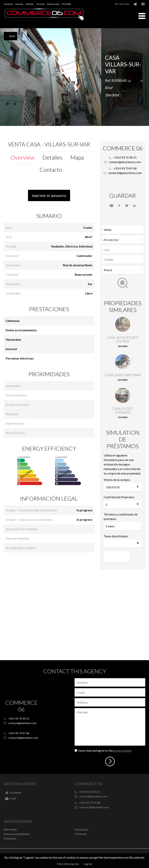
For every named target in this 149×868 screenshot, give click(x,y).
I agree (88, 864)
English (19, 4)
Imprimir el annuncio (49, 195)
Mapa (77, 157)
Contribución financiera (119, 497)
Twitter (127, 206)
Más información (68, 864)
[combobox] (123, 260)
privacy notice (122, 750)
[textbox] (124, 260)
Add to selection (147, 32)
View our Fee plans (18, 538)
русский (66, 4)
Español (30, 4)
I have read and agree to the (105, 750)
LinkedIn (135, 206)
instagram (135, 4)
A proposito (82, 829)
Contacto (51, 170)
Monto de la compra (117, 480)
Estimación (10, 838)
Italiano (40, 4)
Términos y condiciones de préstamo (121, 516)
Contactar (81, 834)
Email (143, 4)
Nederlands (53, 4)
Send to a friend (111, 206)
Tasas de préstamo (116, 536)
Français (8, 4)
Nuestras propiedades (17, 834)
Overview (22, 157)
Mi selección (122, 4)
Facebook (119, 206)
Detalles (52, 157)
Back (12, 36)
